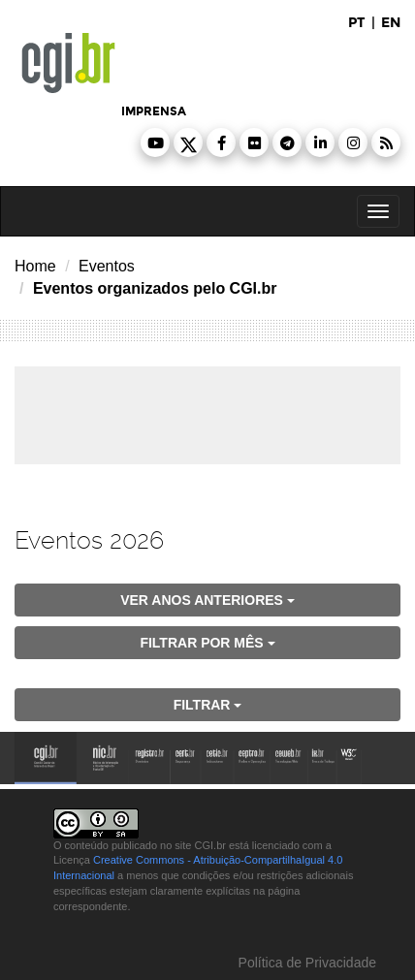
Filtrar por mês (207, 643)
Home (35, 266)
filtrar (208, 705)
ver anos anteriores (207, 600)
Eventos (107, 266)
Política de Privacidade (305, 963)
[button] (155, 142)
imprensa (154, 111)
